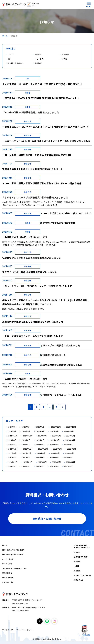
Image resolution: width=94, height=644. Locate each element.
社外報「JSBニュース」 (83, 575)
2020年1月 (68, 466)
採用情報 (77, 571)
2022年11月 (28, 449)
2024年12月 (69, 431)
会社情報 (77, 561)
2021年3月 (54, 458)
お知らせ (77, 552)
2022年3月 (12, 453)
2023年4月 (54, 444)
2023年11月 (70, 440)
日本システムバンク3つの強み (13, 550)
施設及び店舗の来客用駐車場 (13, 554)
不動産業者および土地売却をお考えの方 (82, 546)
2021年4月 (40, 458)
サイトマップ (8, 630)
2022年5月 (72, 449)
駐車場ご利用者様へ (81, 557)
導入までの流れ (8, 578)
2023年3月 (68, 444)
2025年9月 (12, 431)
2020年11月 (28, 462)
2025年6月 (26, 431)
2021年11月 (27, 453)
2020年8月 (56, 462)
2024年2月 (26, 440)
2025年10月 (71, 427)
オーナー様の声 (8, 559)
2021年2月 (68, 458)
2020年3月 (40, 466)
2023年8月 (12, 444)
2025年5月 (40, 431)
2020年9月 (42, 462)
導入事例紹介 (7, 573)
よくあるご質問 (8, 582)
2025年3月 (54, 431)
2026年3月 (12, 427)
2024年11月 (13, 436)
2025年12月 (41, 427)
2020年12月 (13, 462)
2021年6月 (12, 458)
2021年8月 (55, 453)
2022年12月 (13, 449)
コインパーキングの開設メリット (14, 568)
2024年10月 (28, 436)
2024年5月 (70, 436)
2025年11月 (56, 427)
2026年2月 (26, 427)
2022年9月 (57, 449)
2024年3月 (12, 440)
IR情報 (76, 566)
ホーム (5, 36)
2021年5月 (26, 458)
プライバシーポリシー (25, 630)
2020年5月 (12, 466)
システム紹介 (7, 564)
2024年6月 (56, 436)
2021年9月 (41, 453)
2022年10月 (43, 449)
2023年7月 (26, 444)
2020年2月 (54, 466)
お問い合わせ (79, 580)
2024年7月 (42, 436)
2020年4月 (26, 466)
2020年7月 (70, 462)
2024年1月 (40, 440)
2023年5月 (40, 444)
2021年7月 (69, 453)
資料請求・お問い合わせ (47, 519)
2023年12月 (55, 440)
